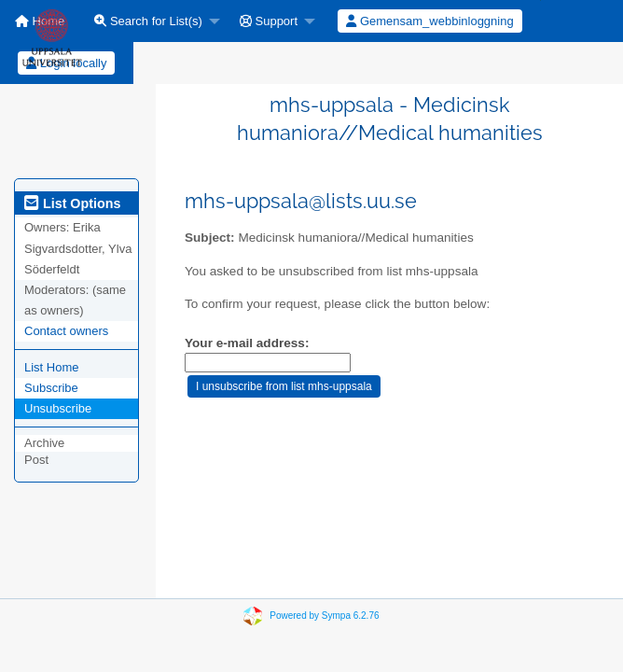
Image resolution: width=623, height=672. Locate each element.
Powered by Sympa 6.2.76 (324, 616)
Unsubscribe (58, 408)
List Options (72, 203)
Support (269, 21)
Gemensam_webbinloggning (429, 21)
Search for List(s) (148, 21)
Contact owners (66, 331)
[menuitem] (152, 21)
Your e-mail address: (247, 343)
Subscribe (51, 388)
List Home (52, 367)
